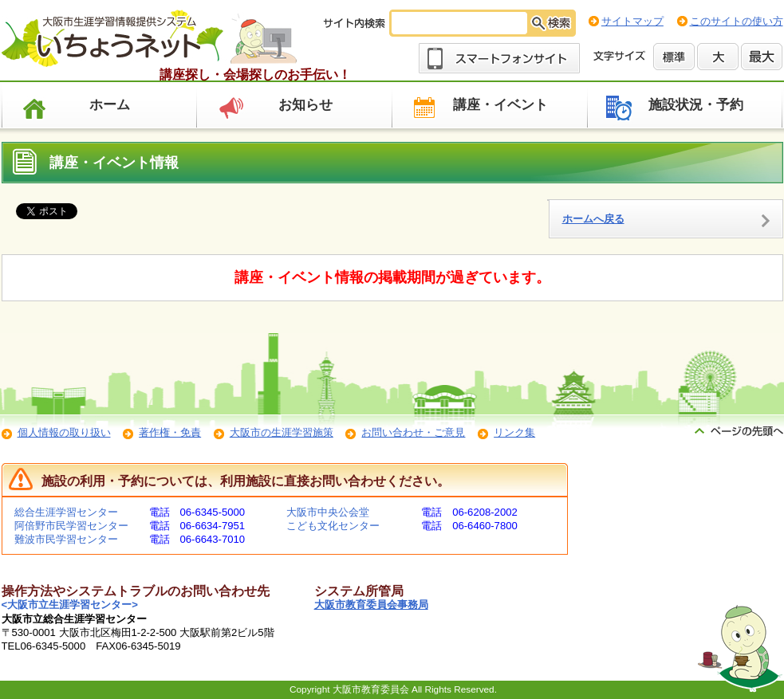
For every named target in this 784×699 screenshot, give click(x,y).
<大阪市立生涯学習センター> (70, 605)
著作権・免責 (170, 432)
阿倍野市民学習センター (71, 526)
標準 (674, 57)
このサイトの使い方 (737, 21)
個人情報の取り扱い (64, 432)
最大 (762, 57)
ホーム (110, 105)
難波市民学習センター (66, 539)
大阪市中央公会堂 (328, 512)
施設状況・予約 (696, 105)
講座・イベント (500, 105)
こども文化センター (333, 526)
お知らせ (305, 105)
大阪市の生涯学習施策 (282, 432)
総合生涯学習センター (66, 512)
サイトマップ (632, 21)
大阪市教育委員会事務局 (371, 605)
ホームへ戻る (593, 219)
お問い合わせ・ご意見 (413, 432)
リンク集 (514, 432)
